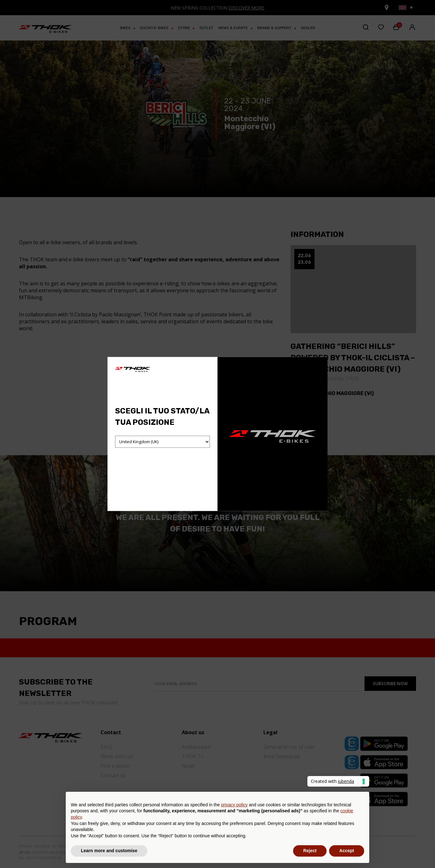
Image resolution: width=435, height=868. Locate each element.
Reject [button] (310, 851)
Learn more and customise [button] (109, 851)
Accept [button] (347, 851)
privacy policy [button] (234, 805)
